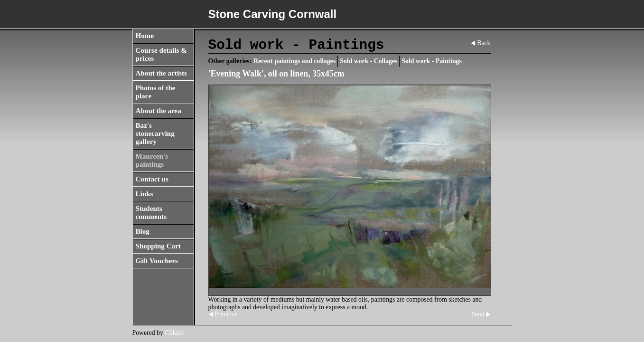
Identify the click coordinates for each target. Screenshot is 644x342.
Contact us (152, 179)
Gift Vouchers (157, 261)
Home (145, 36)
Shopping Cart (158, 246)
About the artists (161, 73)
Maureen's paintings (152, 160)
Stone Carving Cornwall (273, 14)
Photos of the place (156, 92)
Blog (143, 231)
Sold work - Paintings (431, 61)
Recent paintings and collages (294, 61)
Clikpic (174, 333)
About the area (159, 111)
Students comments (151, 213)
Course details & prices (161, 54)
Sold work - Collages (369, 61)
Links (145, 194)
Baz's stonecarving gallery (155, 133)
